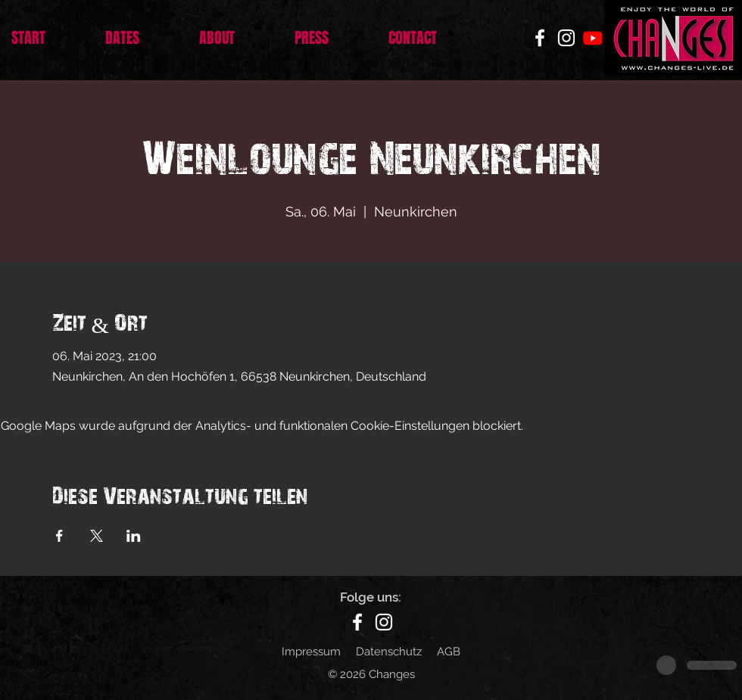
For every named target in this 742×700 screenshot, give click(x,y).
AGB (449, 652)
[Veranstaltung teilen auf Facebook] (59, 536)
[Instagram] (566, 38)
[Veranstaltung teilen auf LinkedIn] (134, 536)
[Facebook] (540, 38)
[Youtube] (593, 38)
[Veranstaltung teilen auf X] (97, 536)
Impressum (311, 652)
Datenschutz (389, 652)
